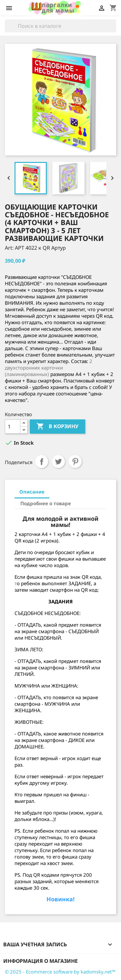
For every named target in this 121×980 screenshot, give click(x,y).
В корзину (57, 427)
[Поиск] (60, 26)
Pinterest (75, 462)
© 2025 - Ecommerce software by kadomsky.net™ (60, 972)
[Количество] (13, 427)
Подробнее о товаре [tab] (46, 503)
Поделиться (42, 462)
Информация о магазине (40, 961)
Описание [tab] (32, 492)
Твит (58, 462)
